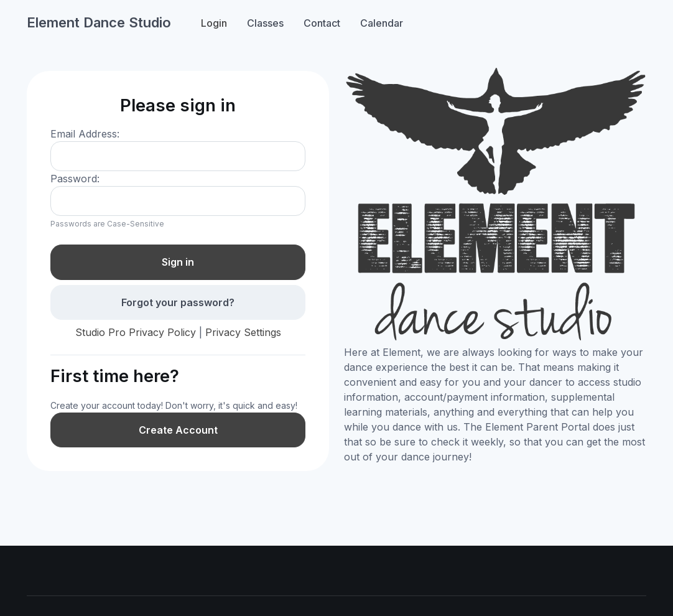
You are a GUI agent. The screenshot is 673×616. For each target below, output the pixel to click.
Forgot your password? (178, 302)
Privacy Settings (243, 332)
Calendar (382, 23)
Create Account (178, 430)
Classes (265, 23)
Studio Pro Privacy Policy (136, 332)
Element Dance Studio (99, 22)
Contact (322, 23)
